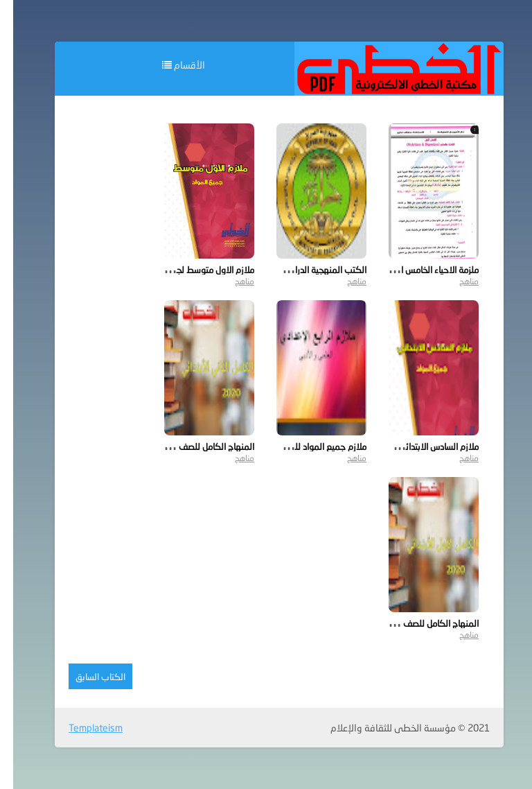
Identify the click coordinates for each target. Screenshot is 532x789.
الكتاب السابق (87, 677)
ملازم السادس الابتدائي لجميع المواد (401, 446)
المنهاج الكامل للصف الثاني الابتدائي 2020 (163, 446)
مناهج (456, 281)
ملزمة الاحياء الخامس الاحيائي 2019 (401, 270)
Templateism (82, 728)
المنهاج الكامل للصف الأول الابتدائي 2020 (389, 623)
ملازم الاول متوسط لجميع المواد (184, 270)
